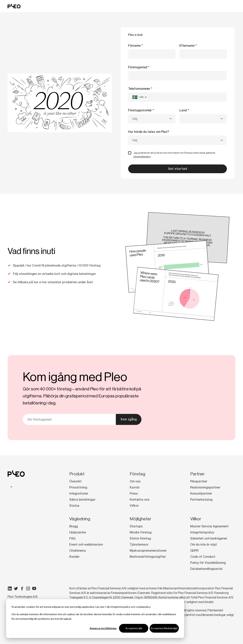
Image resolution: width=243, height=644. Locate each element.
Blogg (74, 526)
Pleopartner (199, 481)
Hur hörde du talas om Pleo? (149, 132)
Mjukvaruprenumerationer (148, 550)
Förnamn (134, 46)
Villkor (134, 506)
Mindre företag (141, 532)
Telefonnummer (139, 89)
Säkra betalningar (82, 499)
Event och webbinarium (86, 544)
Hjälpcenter (78, 532)
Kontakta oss (140, 499)
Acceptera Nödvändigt (164, 628)
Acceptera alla (134, 628)
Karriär (135, 487)
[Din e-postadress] (69, 419)
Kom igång (129, 419)
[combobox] (140, 97)
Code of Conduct (203, 557)
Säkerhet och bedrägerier (209, 538)
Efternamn (187, 46)
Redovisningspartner (205, 487)
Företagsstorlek (140, 110)
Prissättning (78, 487)
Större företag (140, 538)
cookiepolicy (143, 607)
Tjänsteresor (139, 544)
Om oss (135, 481)
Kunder (74, 557)
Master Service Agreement (209, 526)
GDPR (194, 550)
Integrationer (79, 493)
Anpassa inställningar (103, 628)
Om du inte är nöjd (203, 544)
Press (134, 493)
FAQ (72, 538)
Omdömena (78, 550)
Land (183, 110)
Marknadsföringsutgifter (148, 557)
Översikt (75, 481)
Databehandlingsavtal (206, 569)
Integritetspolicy (202, 532)
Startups (136, 526)
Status (74, 506)
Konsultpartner (201, 493)
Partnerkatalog (201, 499)
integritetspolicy (120, 607)
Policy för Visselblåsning (208, 563)
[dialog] (95, 619)
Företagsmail (138, 67)
